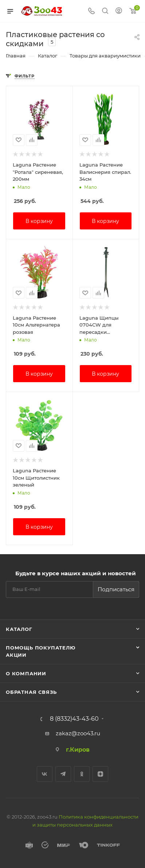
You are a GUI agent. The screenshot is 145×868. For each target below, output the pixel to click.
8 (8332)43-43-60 (74, 719)
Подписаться (116, 589)
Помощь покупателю (41, 648)
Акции (16, 655)
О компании (26, 673)
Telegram (63, 774)
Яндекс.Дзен (100, 774)
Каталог (19, 629)
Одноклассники (82, 774)
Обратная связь (31, 692)
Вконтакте (45, 774)
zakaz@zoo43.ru (78, 733)
